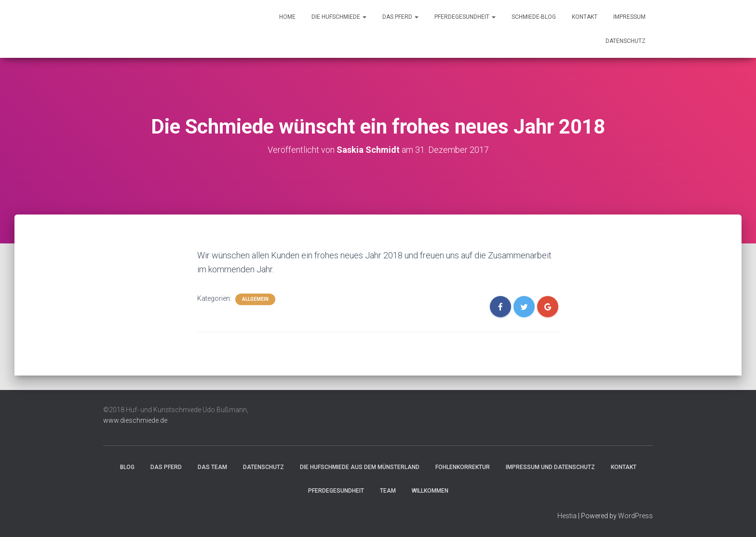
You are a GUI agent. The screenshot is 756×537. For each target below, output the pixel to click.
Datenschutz (626, 41)
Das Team (212, 467)
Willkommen (430, 491)
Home (287, 17)
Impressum (629, 17)
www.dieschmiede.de (135, 420)
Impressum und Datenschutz (550, 467)
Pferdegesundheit (465, 17)
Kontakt (585, 17)
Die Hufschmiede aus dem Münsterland (360, 467)
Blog (127, 467)
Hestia (567, 516)
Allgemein (255, 299)
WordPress (635, 516)
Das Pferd (400, 17)
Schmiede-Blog (534, 17)
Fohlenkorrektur (463, 467)
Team (388, 491)
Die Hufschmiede (339, 17)
